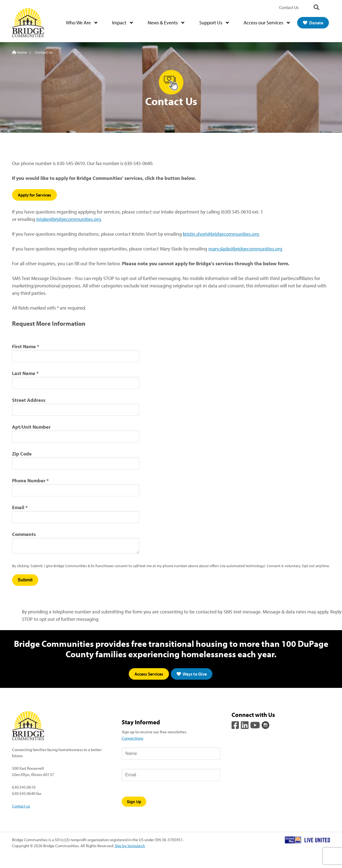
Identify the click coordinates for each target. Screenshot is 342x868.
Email (18, 507)
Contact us (21, 806)
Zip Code (22, 454)
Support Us (214, 23)
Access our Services (267, 23)
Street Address (29, 400)
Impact (122, 23)
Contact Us (289, 7)
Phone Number (29, 481)
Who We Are (82, 23)
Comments (24, 534)
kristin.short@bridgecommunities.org (221, 234)
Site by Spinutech (130, 846)
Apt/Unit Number (31, 427)
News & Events (166, 23)
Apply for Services (34, 195)
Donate (313, 23)
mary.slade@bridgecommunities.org (245, 249)
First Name (24, 346)
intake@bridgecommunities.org (69, 219)
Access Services (149, 674)
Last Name (24, 373)
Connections (132, 738)
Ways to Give (192, 674)
